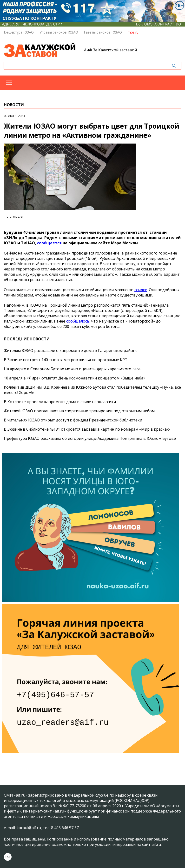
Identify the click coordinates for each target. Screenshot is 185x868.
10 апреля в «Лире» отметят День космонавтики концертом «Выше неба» (75, 378)
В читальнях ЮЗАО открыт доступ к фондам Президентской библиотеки (73, 420)
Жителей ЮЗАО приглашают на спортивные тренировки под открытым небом (79, 411)
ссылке (141, 290)
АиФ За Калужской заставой (110, 50)
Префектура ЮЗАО (18, 32)
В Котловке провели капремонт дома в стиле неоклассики (60, 402)
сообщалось (78, 321)
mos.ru (133, 32)
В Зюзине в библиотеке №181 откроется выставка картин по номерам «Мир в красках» (87, 429)
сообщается (49, 243)
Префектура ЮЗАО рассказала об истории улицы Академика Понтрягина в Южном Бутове (90, 438)
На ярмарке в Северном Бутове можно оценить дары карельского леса (72, 369)
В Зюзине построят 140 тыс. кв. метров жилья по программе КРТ (66, 360)
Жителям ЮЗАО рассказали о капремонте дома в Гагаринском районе (71, 351)
